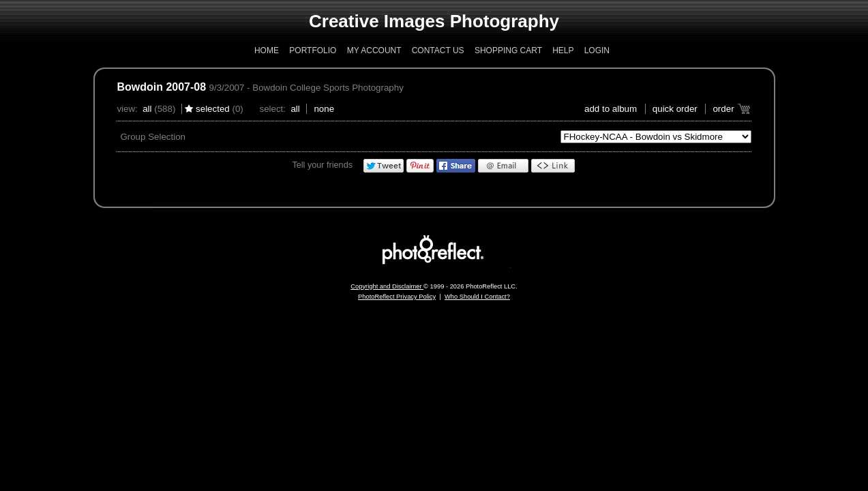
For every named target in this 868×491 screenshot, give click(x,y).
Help (563, 50)
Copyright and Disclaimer (387, 286)
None (324, 109)
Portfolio (313, 50)
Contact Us (438, 50)
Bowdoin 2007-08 (161, 87)
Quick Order (675, 109)
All (147, 109)
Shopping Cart (508, 50)
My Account (374, 50)
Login (597, 50)
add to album (611, 109)
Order (723, 109)
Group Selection (153, 137)
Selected (213, 109)
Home (267, 50)
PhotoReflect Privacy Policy (397, 297)
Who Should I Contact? (477, 297)
